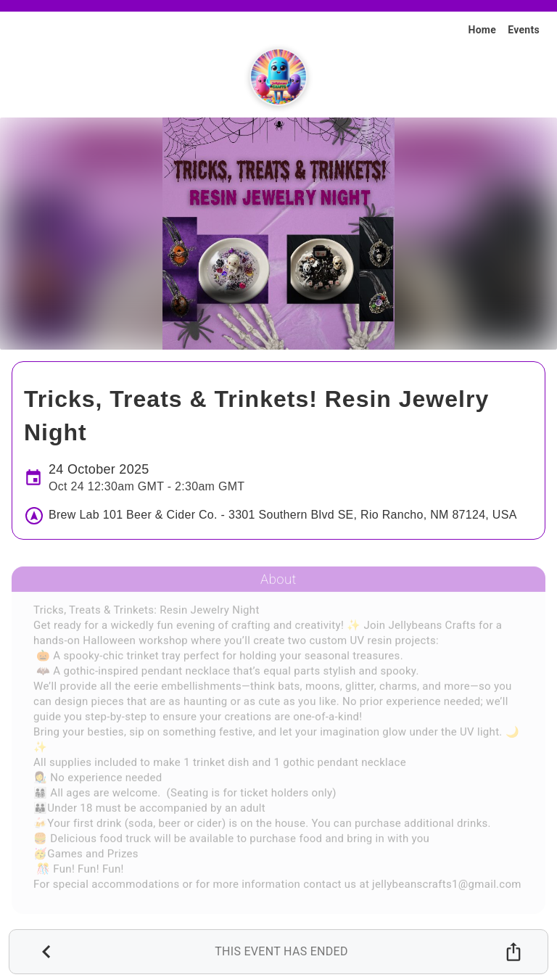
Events (524, 30)
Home (482, 30)
